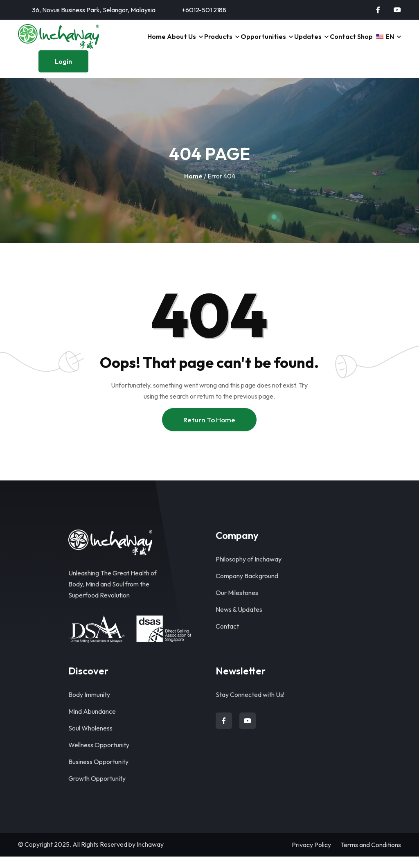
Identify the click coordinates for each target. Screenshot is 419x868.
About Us (166, 42)
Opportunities (250, 42)
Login (63, 73)
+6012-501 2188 (204, 10)
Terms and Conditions (371, 856)
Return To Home (209, 431)
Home (138, 42)
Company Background (247, 587)
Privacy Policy (311, 856)
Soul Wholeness (90, 739)
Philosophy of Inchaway (249, 570)
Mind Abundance (92, 723)
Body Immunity (89, 706)
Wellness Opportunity (99, 756)
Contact (332, 42)
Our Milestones (237, 604)
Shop (358, 42)
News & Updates (239, 621)
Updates (295, 42)
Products (205, 42)
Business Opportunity (98, 773)
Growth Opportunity (97, 790)
